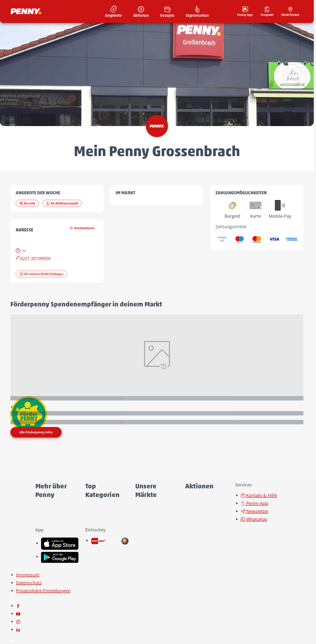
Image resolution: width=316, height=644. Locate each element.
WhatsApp (254, 519)
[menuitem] (113, 11)
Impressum (28, 575)
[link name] (60, 543)
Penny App (254, 503)
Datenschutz (29, 583)
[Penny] (13, 640)
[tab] (22, 251)
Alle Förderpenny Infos (36, 432)
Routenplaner (82, 228)
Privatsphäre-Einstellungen (43, 591)
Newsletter (255, 511)
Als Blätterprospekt (62, 203)
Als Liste (27, 203)
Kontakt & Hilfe (259, 495)
